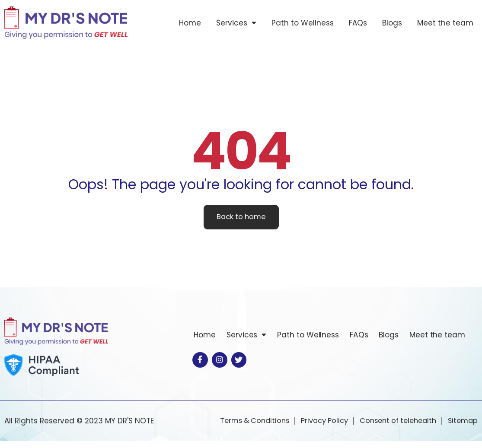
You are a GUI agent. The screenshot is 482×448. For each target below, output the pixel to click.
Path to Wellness (303, 23)
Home (190, 23)
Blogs (392, 23)
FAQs (358, 23)
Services (236, 23)
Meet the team (445, 23)
